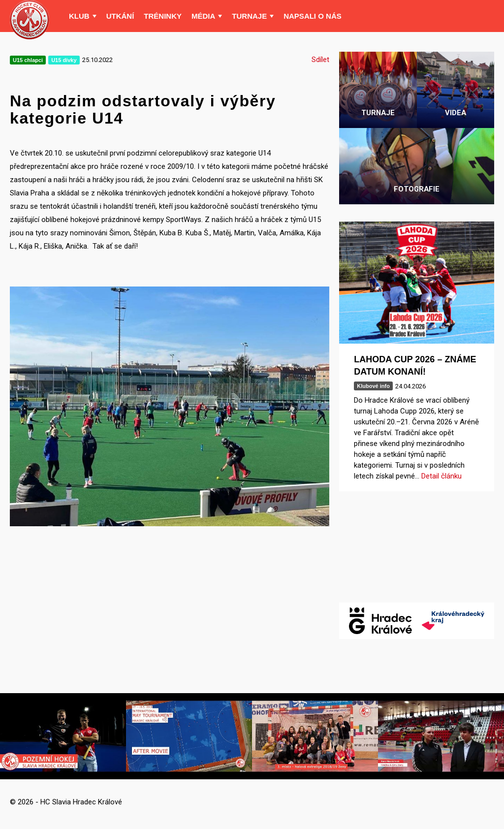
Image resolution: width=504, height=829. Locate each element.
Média (203, 16)
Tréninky (163, 16)
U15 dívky (64, 60)
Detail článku (441, 476)
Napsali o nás (313, 16)
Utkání (120, 16)
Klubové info (373, 386)
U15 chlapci (28, 60)
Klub (79, 16)
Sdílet (320, 60)
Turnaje (249, 16)
